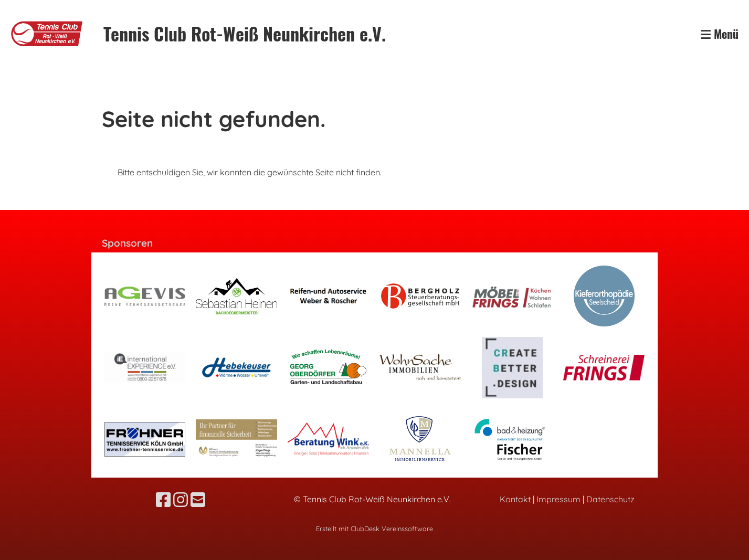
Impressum (558, 499)
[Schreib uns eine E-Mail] (198, 500)
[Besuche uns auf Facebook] (163, 500)
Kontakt (515, 499)
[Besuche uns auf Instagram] (181, 500)
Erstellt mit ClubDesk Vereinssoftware (374, 529)
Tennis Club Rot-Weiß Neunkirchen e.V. (245, 34)
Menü (720, 34)
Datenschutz (610, 499)
